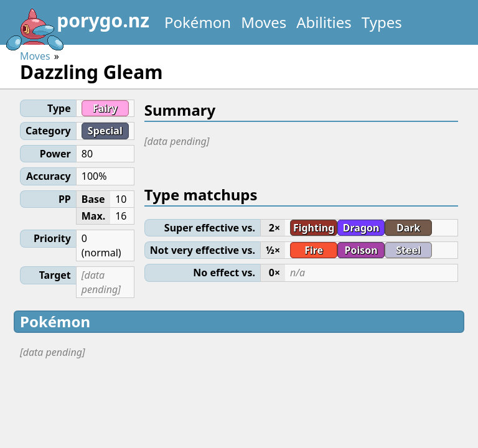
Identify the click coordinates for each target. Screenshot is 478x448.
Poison (361, 250)
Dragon (361, 228)
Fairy (105, 108)
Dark (408, 228)
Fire (314, 250)
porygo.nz (77, 25)
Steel (408, 250)
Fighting (314, 228)
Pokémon (198, 22)
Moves (264, 22)
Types (382, 22)
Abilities (324, 22)
